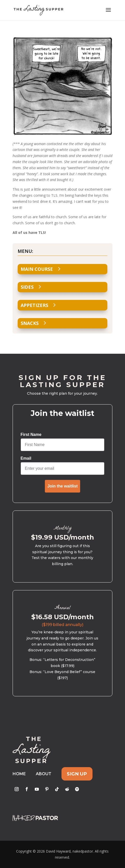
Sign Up (77, 774)
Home (19, 774)
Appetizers (34, 305)
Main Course (37, 269)
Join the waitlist (62, 486)
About (44, 774)
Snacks (30, 323)
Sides (27, 287)
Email (26, 458)
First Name (31, 435)
